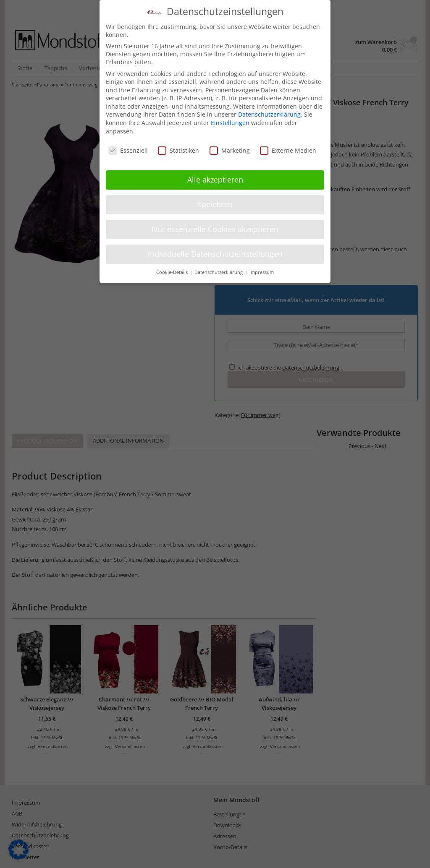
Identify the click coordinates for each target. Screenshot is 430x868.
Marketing (230, 147)
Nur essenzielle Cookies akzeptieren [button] (215, 225)
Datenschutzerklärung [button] (219, 268)
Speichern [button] (215, 201)
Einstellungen (230, 119)
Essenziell (128, 147)
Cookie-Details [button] (173, 268)
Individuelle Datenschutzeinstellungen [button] (215, 250)
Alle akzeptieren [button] (215, 176)
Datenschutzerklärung (269, 111)
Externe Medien (288, 147)
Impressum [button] (262, 268)
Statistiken (178, 147)
